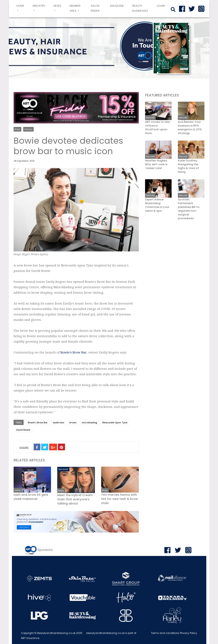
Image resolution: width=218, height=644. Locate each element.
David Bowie (23, 430)
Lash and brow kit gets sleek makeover (31, 497)
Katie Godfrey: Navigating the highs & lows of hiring (188, 166)
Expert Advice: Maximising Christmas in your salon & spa (157, 205)
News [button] (57, 6)
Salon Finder (95, 8)
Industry (28, 129)
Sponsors (45, 550)
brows (73, 422)
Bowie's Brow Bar (73, 352)
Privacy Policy (189, 633)
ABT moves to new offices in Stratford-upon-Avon (158, 128)
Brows (17, 129)
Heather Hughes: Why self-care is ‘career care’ (156, 164)
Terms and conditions (165, 633)
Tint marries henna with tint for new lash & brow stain (120, 499)
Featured (150, 118)
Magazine (117, 6)
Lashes (18, 490)
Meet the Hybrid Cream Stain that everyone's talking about (75, 499)
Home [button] (21, 8)
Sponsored (63, 469)
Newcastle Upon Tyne (115, 422)
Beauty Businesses (140, 8)
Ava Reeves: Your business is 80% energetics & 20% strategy (190, 128)
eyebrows (59, 422)
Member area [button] (75, 8)
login (161, 6)
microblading (89, 422)
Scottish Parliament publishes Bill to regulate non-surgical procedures (189, 209)
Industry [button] (39, 6)
